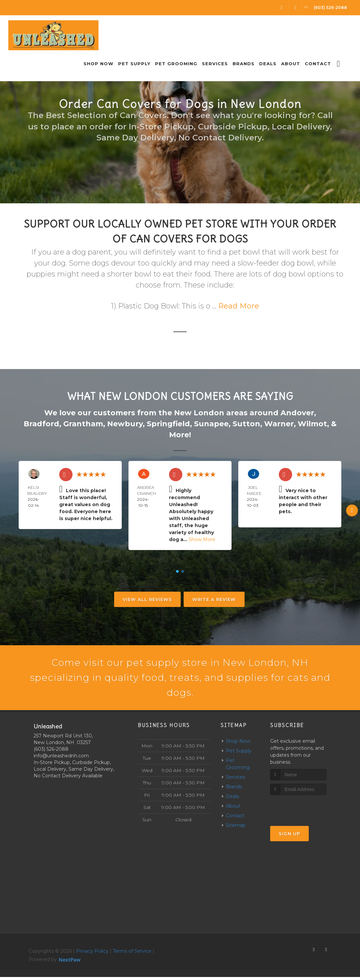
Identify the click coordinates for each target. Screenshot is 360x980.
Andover (297, 413)
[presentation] (306, 810)
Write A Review (214, 599)
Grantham (83, 424)
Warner (279, 424)
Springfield (168, 424)
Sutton (246, 424)
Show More (202, 539)
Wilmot (312, 424)
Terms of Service (132, 954)
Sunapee (211, 424)
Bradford (41, 424)
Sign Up (289, 836)
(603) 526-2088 (51, 752)
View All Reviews (147, 599)
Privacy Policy (92, 954)
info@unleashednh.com (61, 759)
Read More (239, 306)
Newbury (125, 424)
